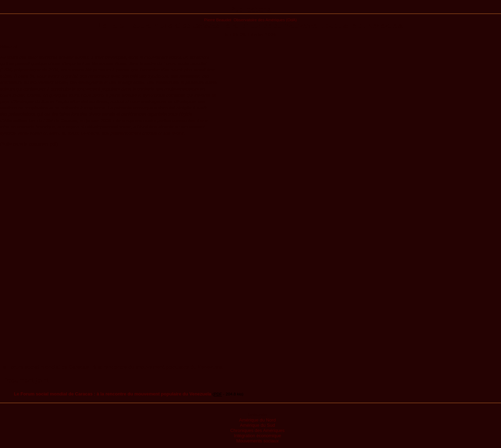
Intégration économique (257, 436)
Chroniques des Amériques (257, 430)
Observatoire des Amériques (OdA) (265, 20)
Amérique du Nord (257, 420)
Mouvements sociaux (257, 441)
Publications (251, 9)
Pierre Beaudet (218, 20)
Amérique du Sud (257, 425)
